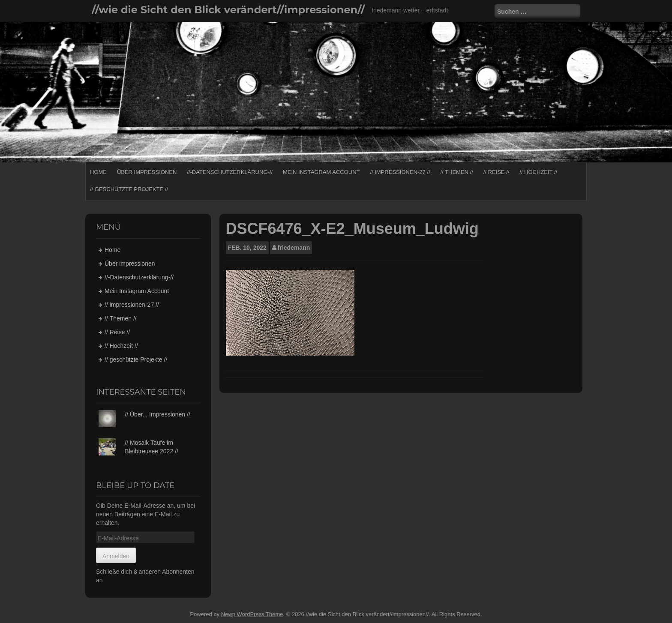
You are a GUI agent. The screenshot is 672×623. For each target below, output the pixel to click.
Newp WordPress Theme (252, 614)
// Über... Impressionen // (157, 414)
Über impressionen (147, 172)
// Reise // (496, 172)
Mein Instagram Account (321, 172)
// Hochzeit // (538, 172)
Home (98, 172)
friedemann (294, 248)
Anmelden (116, 556)
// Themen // (456, 172)
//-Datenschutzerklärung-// (230, 172)
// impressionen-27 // (400, 172)
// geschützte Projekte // (129, 189)
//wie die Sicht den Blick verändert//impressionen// (228, 10)
